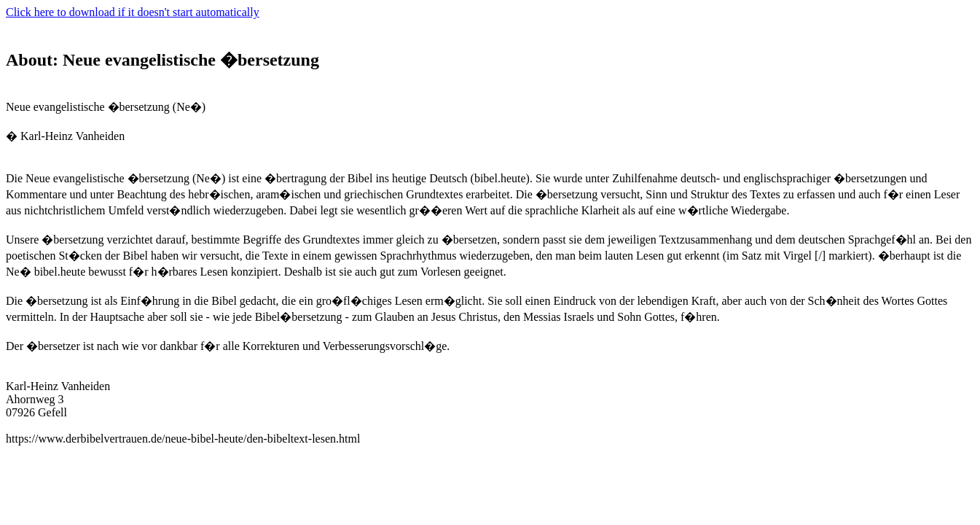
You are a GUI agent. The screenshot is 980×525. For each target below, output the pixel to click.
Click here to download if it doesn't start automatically (133, 12)
